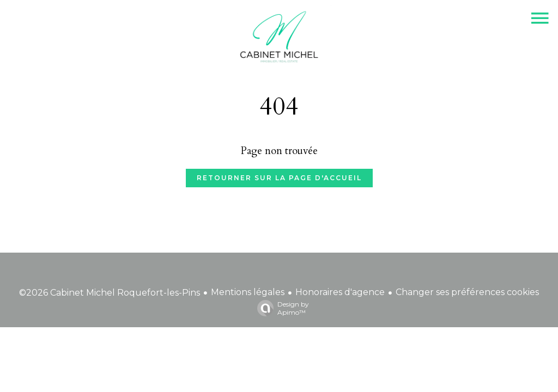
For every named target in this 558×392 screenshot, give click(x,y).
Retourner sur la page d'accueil (279, 178)
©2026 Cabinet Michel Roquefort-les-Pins (110, 293)
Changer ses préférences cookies (467, 292)
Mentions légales (248, 292)
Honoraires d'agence (340, 292)
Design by (280, 308)
